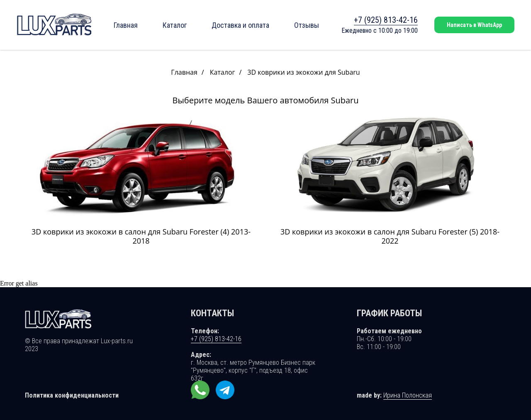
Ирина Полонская (408, 395)
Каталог (175, 25)
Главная (126, 25)
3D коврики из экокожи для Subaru (303, 72)
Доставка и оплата (240, 25)
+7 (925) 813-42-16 (386, 20)
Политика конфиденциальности (72, 395)
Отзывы (307, 25)
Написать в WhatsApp (474, 25)
